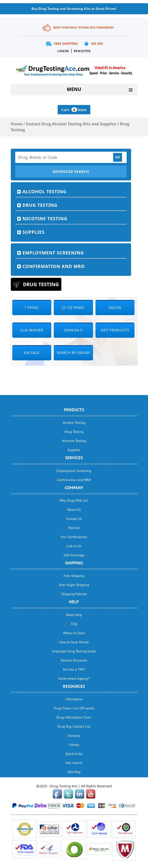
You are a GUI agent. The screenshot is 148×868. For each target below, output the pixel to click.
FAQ (74, 624)
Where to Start (74, 633)
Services (74, 458)
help (74, 602)
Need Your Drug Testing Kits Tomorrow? (84, 27)
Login (63, 51)
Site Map (74, 772)
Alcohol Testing (45, 191)
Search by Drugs (73, 353)
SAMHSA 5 (74, 330)
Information (74, 699)
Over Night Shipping (74, 585)
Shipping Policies (74, 594)
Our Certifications (74, 537)
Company (74, 488)
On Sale (32, 353)
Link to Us (74, 546)
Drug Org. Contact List (74, 726)
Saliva (115, 307)
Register (82, 51)
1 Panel (32, 307)
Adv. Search (74, 763)
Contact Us (74, 519)
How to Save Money (74, 642)
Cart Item (74, 110)
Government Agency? (74, 678)
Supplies (34, 232)
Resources (74, 686)
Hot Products (115, 330)
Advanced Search (71, 171)
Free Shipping (66, 44)
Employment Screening (53, 253)
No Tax (97, 44)
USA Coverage (74, 555)
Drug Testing (40, 205)
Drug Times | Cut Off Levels (74, 708)
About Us (74, 510)
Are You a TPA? (74, 669)
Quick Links (74, 754)
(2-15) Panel (73, 307)
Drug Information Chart (74, 717)
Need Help (74, 615)
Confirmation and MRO (54, 266)
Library (74, 745)
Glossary (74, 736)
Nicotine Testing (45, 219)
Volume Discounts (74, 660)
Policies (74, 528)
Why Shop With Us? (74, 500)
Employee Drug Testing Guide (74, 651)
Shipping (74, 563)
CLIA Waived (32, 330)
